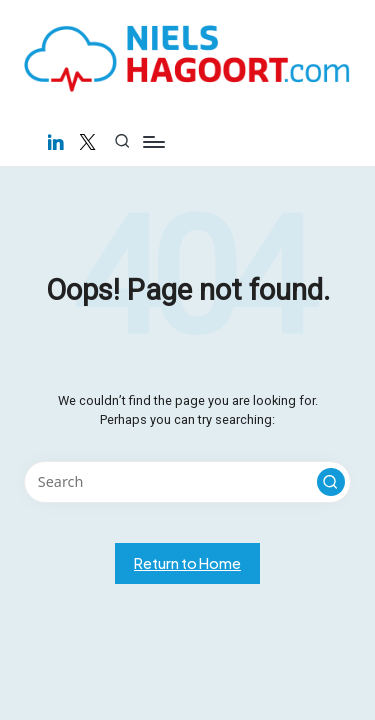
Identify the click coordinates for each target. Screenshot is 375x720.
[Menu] (153, 141)
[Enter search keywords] (187, 482)
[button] (331, 482)
